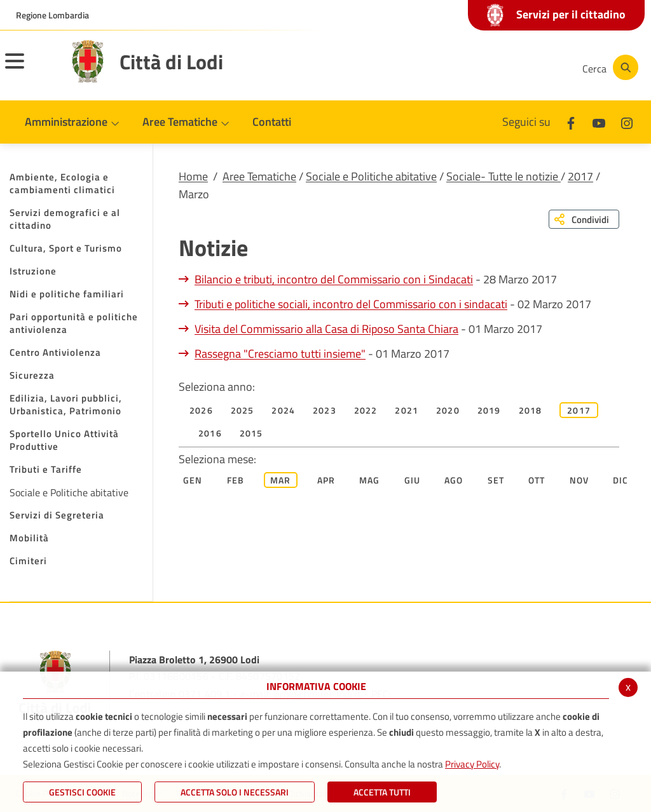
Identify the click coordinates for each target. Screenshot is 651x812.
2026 (201, 410)
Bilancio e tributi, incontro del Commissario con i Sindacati (334, 279)
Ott (537, 480)
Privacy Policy (472, 764)
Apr (326, 480)
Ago (454, 480)
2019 (489, 410)
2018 (531, 410)
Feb (236, 480)
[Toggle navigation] (31, 69)
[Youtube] (482, 67)
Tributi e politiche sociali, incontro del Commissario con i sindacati (351, 304)
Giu (413, 480)
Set (496, 480)
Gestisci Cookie (82, 792)
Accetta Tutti (382, 792)
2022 (366, 410)
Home (193, 176)
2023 (325, 410)
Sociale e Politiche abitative (371, 176)
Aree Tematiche (259, 176)
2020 (448, 410)
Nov (579, 480)
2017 (580, 176)
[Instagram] (520, 67)
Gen (193, 480)
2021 (407, 410)
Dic (621, 480)
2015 (251, 433)
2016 (210, 433)
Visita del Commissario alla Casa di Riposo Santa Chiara (326, 329)
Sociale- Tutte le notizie (504, 176)
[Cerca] (608, 67)
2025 (243, 410)
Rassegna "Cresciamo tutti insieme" (280, 354)
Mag (370, 480)
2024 (283, 410)
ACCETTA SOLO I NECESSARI (235, 792)
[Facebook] (444, 67)
